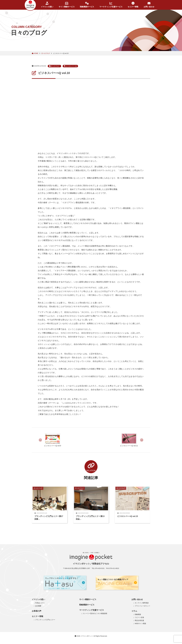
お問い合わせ (149, 5)
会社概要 (38, 606)
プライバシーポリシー (142, 606)
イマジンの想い (47, 5)
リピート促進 (139, 617)
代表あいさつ (40, 603)
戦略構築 (138, 614)
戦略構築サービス (87, 5)
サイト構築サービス (67, 5)
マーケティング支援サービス (111, 5)
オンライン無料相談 (142, 603)
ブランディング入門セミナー (45, 620)
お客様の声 (37, 611)
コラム (134, 611)
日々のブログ (46, 53)
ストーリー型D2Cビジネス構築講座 (95, 613)
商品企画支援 (139, 620)
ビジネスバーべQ (70, 66)
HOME (35, 53)
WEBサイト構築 (140, 624)
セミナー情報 (133, 5)
